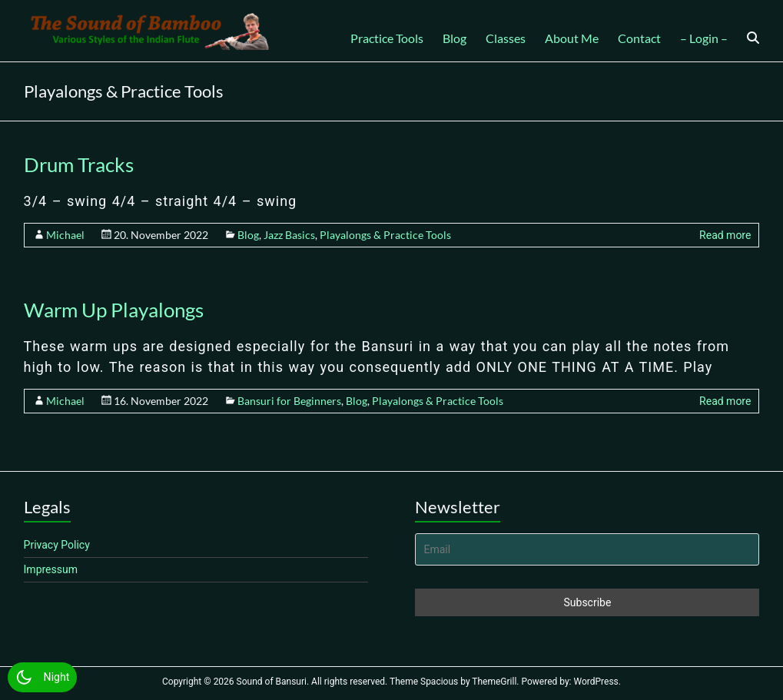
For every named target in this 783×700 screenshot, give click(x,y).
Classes (506, 38)
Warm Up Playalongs (114, 310)
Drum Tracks (79, 164)
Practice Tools (387, 38)
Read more (725, 235)
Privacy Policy (57, 545)
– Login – (704, 38)
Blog (455, 38)
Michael (65, 235)
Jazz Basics (289, 235)
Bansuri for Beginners (289, 401)
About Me (572, 38)
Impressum (51, 569)
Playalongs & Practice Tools (385, 235)
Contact (639, 38)
